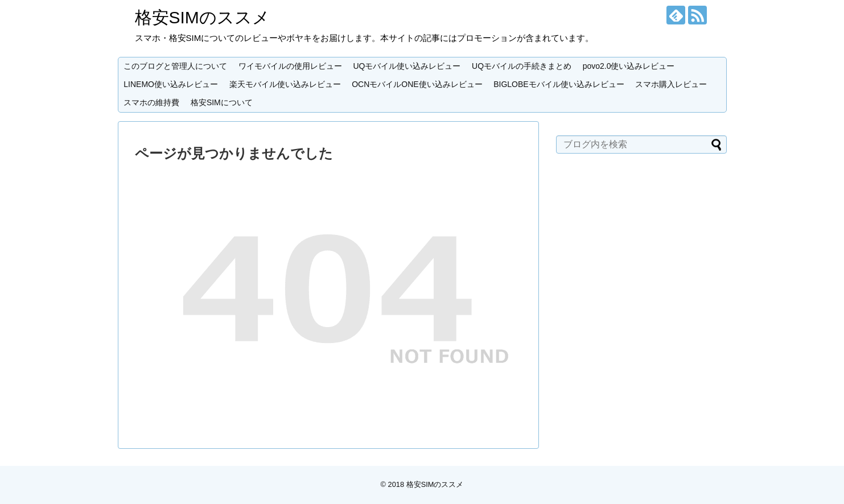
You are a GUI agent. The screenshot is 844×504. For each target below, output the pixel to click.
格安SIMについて (222, 102)
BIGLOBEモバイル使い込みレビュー (559, 84)
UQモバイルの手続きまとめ (522, 66)
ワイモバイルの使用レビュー (290, 66)
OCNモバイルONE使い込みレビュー (417, 84)
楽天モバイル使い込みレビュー (285, 84)
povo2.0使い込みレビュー (629, 66)
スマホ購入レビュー (671, 84)
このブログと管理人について (175, 66)
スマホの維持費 (151, 102)
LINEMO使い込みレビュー (171, 84)
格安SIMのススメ (202, 17)
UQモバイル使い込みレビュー (407, 66)
